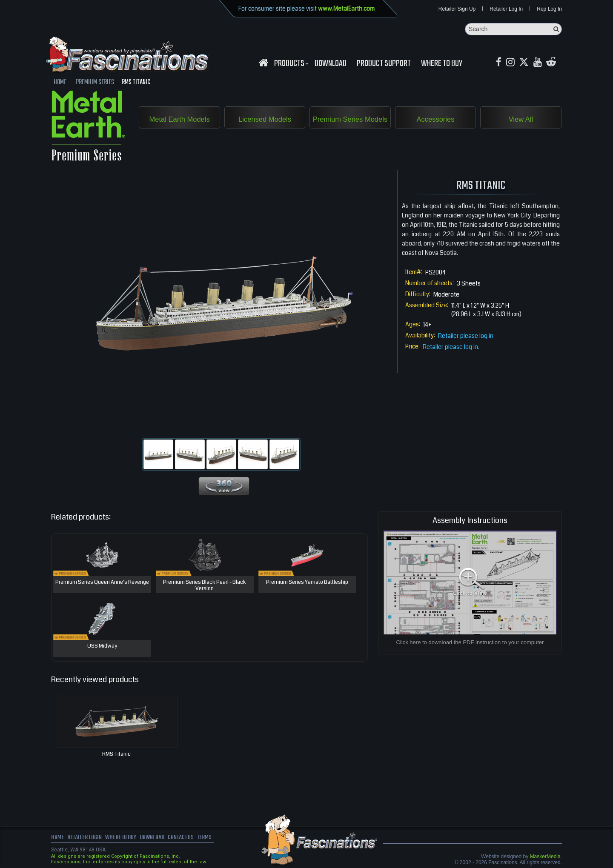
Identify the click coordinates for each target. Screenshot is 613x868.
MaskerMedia (545, 857)
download (331, 64)
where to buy (123, 838)
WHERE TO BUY (442, 64)
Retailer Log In (506, 9)
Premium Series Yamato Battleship (307, 583)
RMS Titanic (116, 754)
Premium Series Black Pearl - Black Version (205, 586)
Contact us (186, 838)
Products (290, 64)
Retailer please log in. (466, 336)
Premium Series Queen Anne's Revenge (102, 583)
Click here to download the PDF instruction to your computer (470, 643)
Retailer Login (85, 838)
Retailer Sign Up (457, 9)
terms (211, 838)
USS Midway (102, 647)
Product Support (384, 64)
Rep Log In (549, 9)
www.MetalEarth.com (346, 9)
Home (57, 838)
